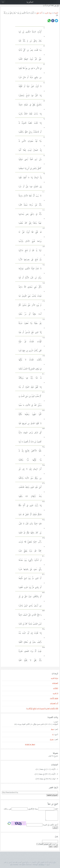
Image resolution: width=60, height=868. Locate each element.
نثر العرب (55, 693)
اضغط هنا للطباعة (30, 745)
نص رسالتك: (7, 809)
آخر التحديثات (54, 703)
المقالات (56, 688)
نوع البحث (55, 844)
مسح (51, 846)
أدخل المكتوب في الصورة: (50, 825)
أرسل (56, 846)
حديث (52, 740)
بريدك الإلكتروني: (33, 809)
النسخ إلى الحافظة (52, 795)
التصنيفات (55, 683)
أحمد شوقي (39, 13)
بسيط (52, 729)
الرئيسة (56, 13)
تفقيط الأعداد (54, 698)
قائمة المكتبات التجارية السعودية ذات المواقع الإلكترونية (42, 709)
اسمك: (56, 809)
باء (53, 734)
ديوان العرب (48, 13)
